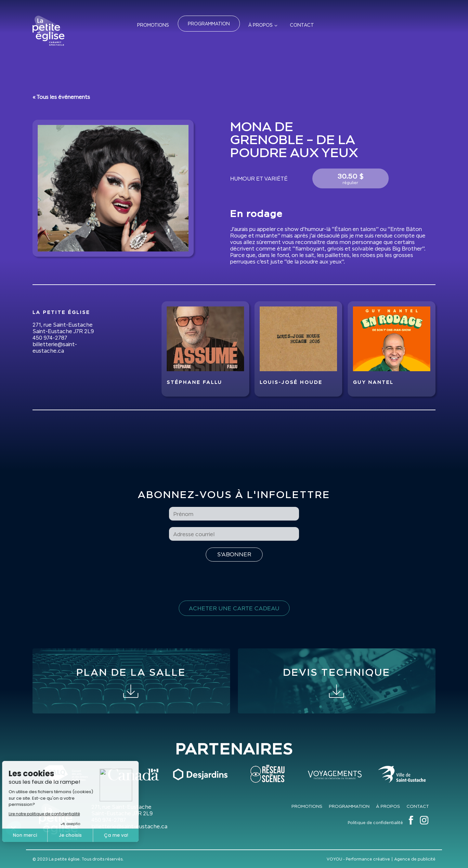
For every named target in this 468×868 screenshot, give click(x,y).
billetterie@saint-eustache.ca (55, 347)
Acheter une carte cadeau (234, 608)
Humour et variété (259, 179)
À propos (260, 25)
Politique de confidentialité (375, 823)
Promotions (153, 25)
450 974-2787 (50, 338)
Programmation (209, 24)
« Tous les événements (61, 97)
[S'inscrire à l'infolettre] (234, 555)
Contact (302, 25)
